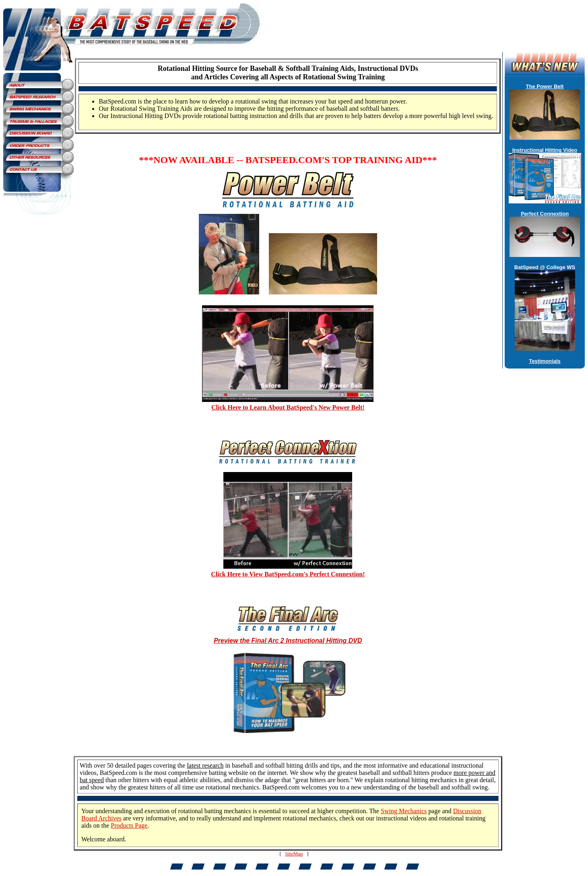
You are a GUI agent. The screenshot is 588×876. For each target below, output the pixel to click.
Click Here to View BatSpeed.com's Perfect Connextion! (288, 574)
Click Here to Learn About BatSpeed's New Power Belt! (288, 407)
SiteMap (294, 854)
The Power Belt (545, 86)
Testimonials (545, 361)
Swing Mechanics (404, 811)
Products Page (129, 825)
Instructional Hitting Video (545, 150)
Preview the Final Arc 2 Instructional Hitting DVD (288, 641)
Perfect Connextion (545, 214)
